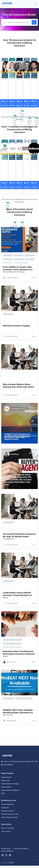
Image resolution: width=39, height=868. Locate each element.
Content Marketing (7, 804)
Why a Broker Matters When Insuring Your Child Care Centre (18, 386)
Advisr (12, 863)
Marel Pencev (12, 662)
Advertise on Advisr (8, 811)
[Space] (7, 755)
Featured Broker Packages (10, 784)
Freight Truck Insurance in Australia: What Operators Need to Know (17, 437)
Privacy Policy (6, 849)
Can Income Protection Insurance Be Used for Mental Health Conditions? (19, 536)
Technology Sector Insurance (24, 698)
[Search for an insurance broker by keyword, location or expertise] (16, 22)
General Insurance (9, 581)
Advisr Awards (6, 787)
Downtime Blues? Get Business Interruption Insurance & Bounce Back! (19, 654)
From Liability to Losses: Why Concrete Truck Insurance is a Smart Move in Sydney (18, 269)
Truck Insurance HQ (13, 278)
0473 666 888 (7, 765)
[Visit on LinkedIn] (10, 855)
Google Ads (5, 808)
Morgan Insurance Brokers (13, 336)
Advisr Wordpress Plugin (9, 817)
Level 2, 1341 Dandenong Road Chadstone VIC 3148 (19, 761)
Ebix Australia (12, 721)
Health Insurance (8, 314)
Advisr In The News (8, 828)
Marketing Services (9, 800)
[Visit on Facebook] (3, 855)
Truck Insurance (8, 255)
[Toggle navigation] (36, 3)
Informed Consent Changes (16, 326)
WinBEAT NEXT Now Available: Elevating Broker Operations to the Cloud (18, 712)
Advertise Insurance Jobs (10, 814)
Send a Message (5, 103)
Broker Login (5, 780)
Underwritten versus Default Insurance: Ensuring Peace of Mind (17, 595)
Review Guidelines (7, 851)
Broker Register (6, 777)
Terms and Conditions (21, 849)
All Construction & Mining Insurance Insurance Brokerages (19, 201)
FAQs (3, 793)
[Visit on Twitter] (6, 855)
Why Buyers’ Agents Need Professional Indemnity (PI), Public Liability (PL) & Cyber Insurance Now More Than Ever (18, 480)
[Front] (7, 3)
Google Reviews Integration (10, 790)
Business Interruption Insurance (12, 640)
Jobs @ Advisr (6, 831)
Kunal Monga (14, 454)
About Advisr (6, 824)
